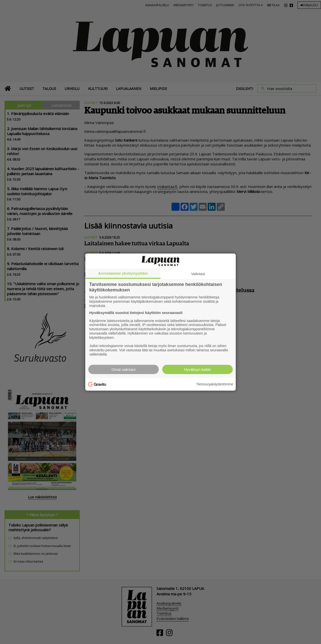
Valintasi (198, 274)
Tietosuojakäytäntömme (215, 384)
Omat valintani (124, 369)
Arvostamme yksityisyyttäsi (123, 273)
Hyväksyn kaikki (197, 369)
